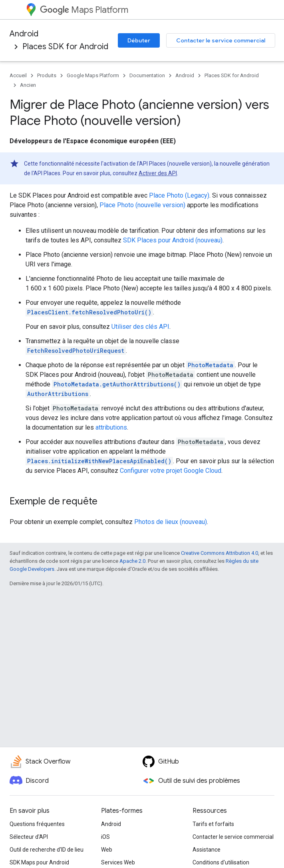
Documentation (147, 75)
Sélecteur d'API (29, 837)
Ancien (28, 85)
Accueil (18, 75)
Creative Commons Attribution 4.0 (219, 553)
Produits (47, 75)
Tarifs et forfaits (213, 824)
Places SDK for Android (65, 47)
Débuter (139, 40)
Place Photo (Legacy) (179, 195)
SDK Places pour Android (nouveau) (173, 240)
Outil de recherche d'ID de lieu (47, 850)
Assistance (207, 850)
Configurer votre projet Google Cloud (171, 471)
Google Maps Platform (93, 75)
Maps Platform (84, 10)
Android (24, 34)
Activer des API (158, 173)
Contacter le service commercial (221, 40)
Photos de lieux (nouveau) (171, 522)
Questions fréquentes (37, 824)
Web (107, 850)
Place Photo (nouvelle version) (142, 205)
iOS (105, 837)
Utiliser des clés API (140, 327)
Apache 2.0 (132, 561)
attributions (111, 427)
